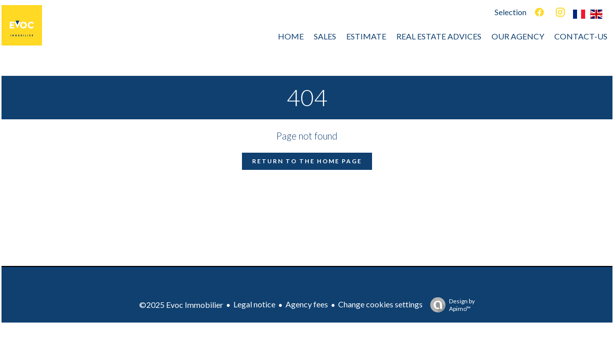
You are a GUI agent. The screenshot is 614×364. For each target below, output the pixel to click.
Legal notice (254, 304)
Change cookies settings (380, 304)
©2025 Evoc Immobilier (181, 305)
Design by (450, 305)
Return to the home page (307, 161)
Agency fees (307, 304)
